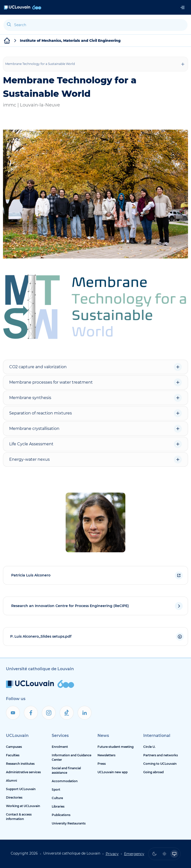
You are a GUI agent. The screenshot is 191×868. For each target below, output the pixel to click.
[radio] (154, 854)
